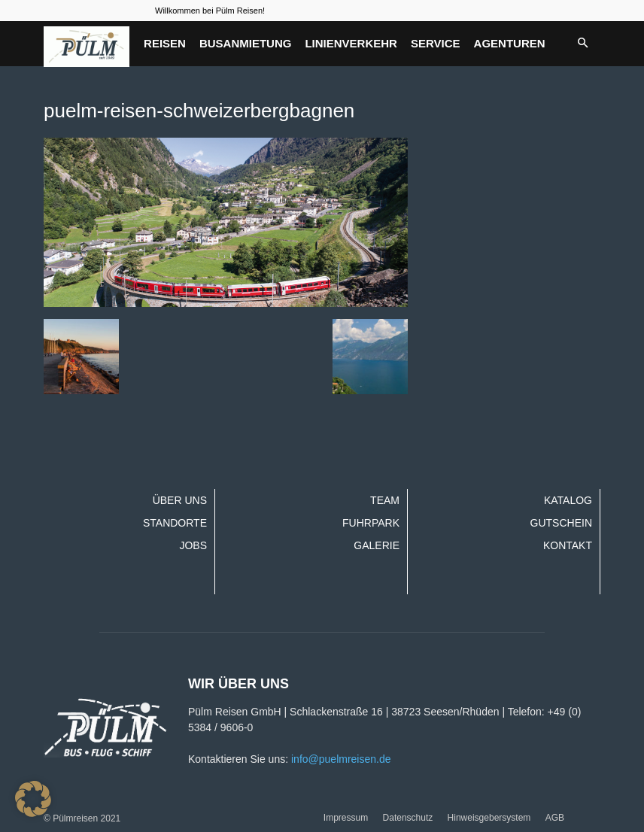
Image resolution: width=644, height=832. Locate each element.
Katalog (568, 500)
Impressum (346, 818)
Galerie (377, 545)
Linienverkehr (351, 43)
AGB (555, 818)
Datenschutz (408, 818)
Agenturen (510, 43)
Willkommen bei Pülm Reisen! (210, 11)
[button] (582, 44)
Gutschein (561, 523)
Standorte (175, 523)
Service (436, 43)
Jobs (193, 545)
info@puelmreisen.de (341, 759)
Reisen (165, 43)
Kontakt (568, 545)
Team (385, 500)
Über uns (180, 500)
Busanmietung (246, 43)
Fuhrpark (371, 523)
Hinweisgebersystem (489, 818)
